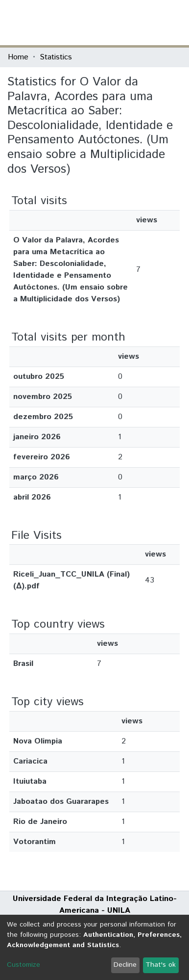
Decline (125, 965)
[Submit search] (110, 23)
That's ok (161, 965)
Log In (144, 22)
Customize (24, 965)
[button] (124, 23)
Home (18, 57)
